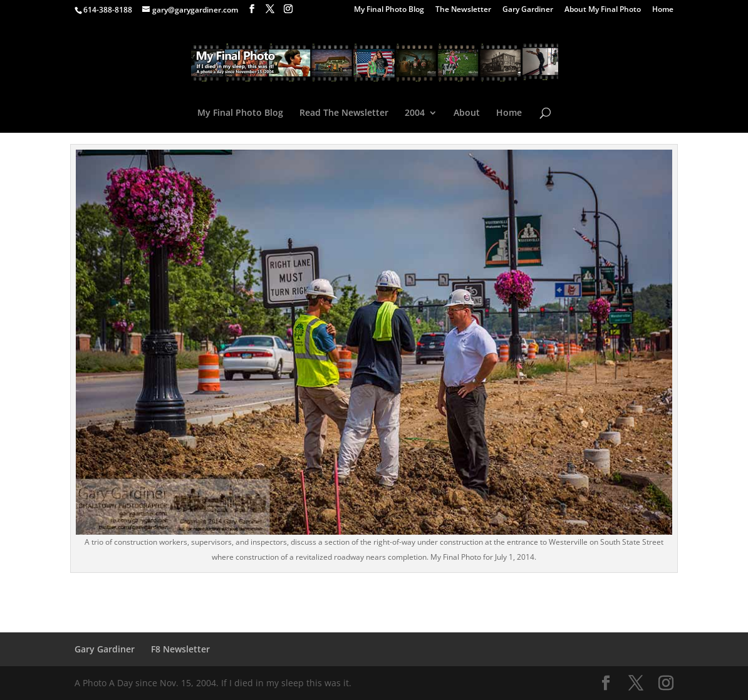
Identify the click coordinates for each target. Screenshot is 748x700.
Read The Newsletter (344, 113)
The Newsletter (463, 10)
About (467, 113)
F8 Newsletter (180, 649)
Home (663, 10)
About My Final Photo (603, 10)
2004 (415, 113)
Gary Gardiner (528, 10)
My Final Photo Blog (389, 10)
